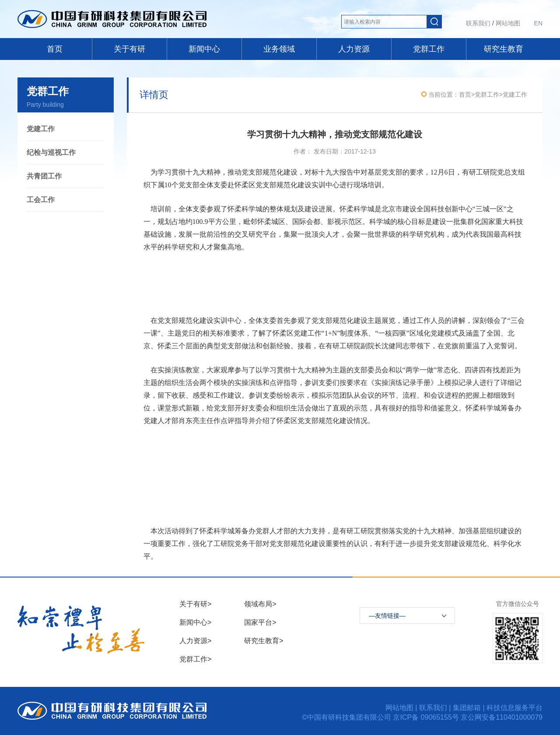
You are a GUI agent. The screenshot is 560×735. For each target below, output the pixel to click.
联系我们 (478, 23)
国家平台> (260, 622)
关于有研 (129, 49)
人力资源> (195, 641)
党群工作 (429, 49)
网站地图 (508, 23)
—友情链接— (387, 616)
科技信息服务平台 (514, 708)
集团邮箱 (467, 708)
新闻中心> (195, 622)
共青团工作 (44, 176)
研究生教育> (264, 641)
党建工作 (41, 129)
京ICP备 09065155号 (427, 717)
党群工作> (195, 659)
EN (538, 23)
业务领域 (279, 49)
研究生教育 (504, 49)
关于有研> (195, 604)
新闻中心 (204, 49)
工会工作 (41, 200)
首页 (55, 49)
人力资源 (354, 49)
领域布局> (260, 604)
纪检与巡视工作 (51, 152)
